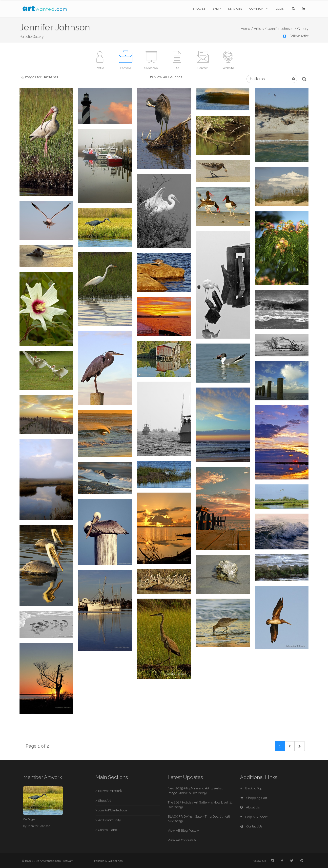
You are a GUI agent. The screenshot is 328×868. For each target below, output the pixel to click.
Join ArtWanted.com (113, 810)
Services (235, 9)
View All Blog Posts (183, 831)
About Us (250, 807)
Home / (247, 29)
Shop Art (104, 801)
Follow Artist (296, 36)
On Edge (29, 819)
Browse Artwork (110, 791)
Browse (199, 9)
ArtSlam (68, 861)
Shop (217, 9)
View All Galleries (168, 77)
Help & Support (254, 817)
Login (280, 9)
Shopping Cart (254, 798)
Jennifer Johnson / (282, 29)
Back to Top (251, 788)
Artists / (260, 29)
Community (259, 9)
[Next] (300, 746)
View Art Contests (182, 840)
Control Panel (108, 830)
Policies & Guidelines (108, 861)
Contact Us (251, 826)
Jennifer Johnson (39, 826)
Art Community (109, 820)
